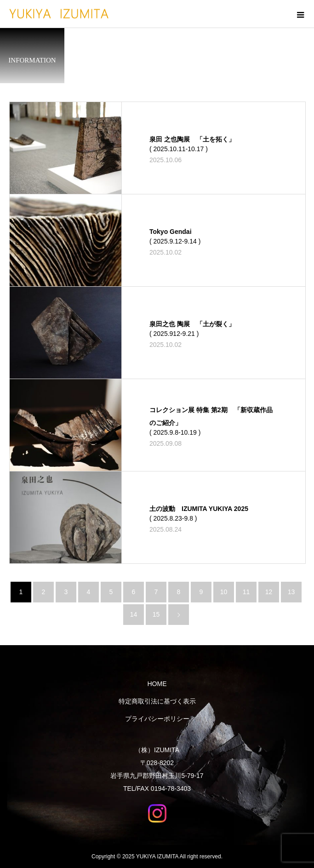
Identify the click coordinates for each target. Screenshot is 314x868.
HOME (157, 684)
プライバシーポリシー (157, 719)
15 (156, 614)
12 (269, 592)
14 (134, 614)
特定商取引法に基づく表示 (157, 701)
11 (246, 592)
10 (224, 592)
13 (291, 592)
